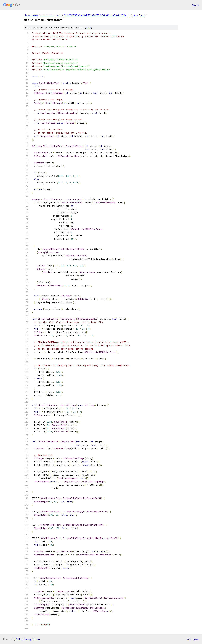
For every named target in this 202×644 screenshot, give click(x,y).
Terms (36, 639)
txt (189, 639)
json (196, 639)
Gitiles (19, 639)
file (88, 27)
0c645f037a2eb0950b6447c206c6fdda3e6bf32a (95, 15)
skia (135, 15)
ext (143, 15)
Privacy (28, 639)
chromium (31, 15)
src (59, 15)
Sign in (196, 5)
